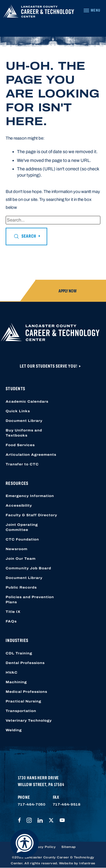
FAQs (11, 621)
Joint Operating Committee (22, 527)
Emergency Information (30, 496)
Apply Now (68, 291)
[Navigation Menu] (92, 10)
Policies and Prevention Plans (30, 600)
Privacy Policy (43, 847)
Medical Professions (26, 692)
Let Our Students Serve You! (49, 366)
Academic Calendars (27, 402)
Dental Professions (25, 663)
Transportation (21, 711)
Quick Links (18, 411)
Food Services (20, 445)
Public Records (21, 587)
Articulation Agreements (31, 455)
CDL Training (19, 653)
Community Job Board (28, 568)
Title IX (13, 612)
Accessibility (19, 505)
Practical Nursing (23, 701)
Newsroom (17, 549)
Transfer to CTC (22, 464)
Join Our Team (21, 559)
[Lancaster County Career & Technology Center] (39, 12)
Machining (16, 682)
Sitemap (69, 847)
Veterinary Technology (29, 721)
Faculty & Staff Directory (31, 515)
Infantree (87, 863)
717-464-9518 (67, 804)
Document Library (24, 421)
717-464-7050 (32, 804)
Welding (14, 730)
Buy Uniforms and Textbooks (24, 433)
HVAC (12, 672)
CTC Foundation (22, 539)
